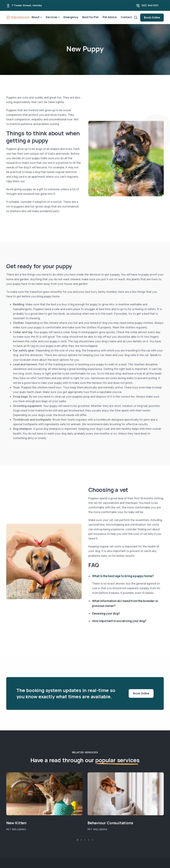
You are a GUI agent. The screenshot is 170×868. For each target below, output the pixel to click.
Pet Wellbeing (16, 829)
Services (51, 17)
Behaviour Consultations (111, 823)
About (35, 17)
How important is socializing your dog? (119, 621)
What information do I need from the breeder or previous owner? (125, 603)
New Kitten (16, 823)
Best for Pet (90, 17)
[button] (78, 840)
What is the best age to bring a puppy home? (123, 576)
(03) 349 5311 (150, 5)
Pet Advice (110, 17)
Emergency (71, 17)
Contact (126, 17)
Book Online (152, 17)
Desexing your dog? (106, 613)
